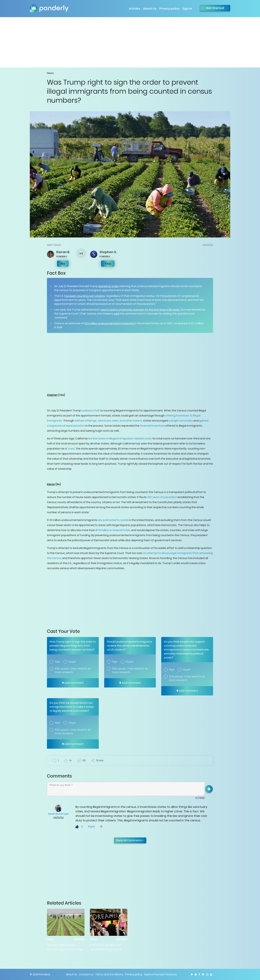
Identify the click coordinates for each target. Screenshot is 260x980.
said (116, 314)
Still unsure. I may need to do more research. (73, 670)
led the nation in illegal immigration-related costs (120, 438)
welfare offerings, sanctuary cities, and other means (108, 421)
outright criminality (181, 421)
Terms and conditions (109, 974)
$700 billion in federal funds (113, 530)
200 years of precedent (162, 497)
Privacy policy (169, 9)
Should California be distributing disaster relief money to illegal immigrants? (65, 947)
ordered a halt (91, 411)
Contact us (86, 974)
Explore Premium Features (161, 974)
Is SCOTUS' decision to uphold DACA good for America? (106, 947)
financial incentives (152, 426)
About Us (150, 9)
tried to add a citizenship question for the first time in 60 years (140, 310)
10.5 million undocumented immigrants (109, 323)
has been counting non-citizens (85, 296)
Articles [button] (134, 9)
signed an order (109, 286)
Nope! (72, 662)
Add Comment (73, 683)
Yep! (57, 662)
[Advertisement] (130, 42)
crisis (71, 449)
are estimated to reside (113, 520)
